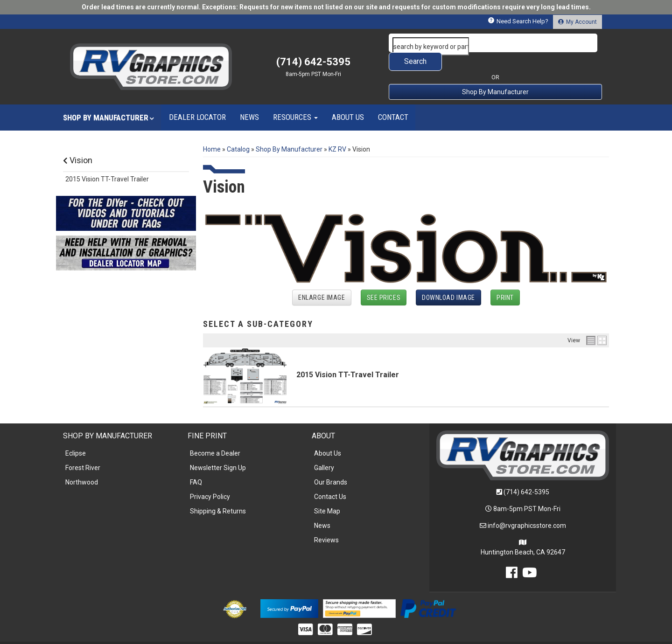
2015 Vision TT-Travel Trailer (348, 356)
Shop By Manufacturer (495, 73)
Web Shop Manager (408, 633)
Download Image (448, 279)
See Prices (384, 279)
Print (505, 279)
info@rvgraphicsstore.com (527, 507)
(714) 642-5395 (526, 473)
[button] (496, 43)
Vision (78, 142)
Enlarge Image (322, 279)
